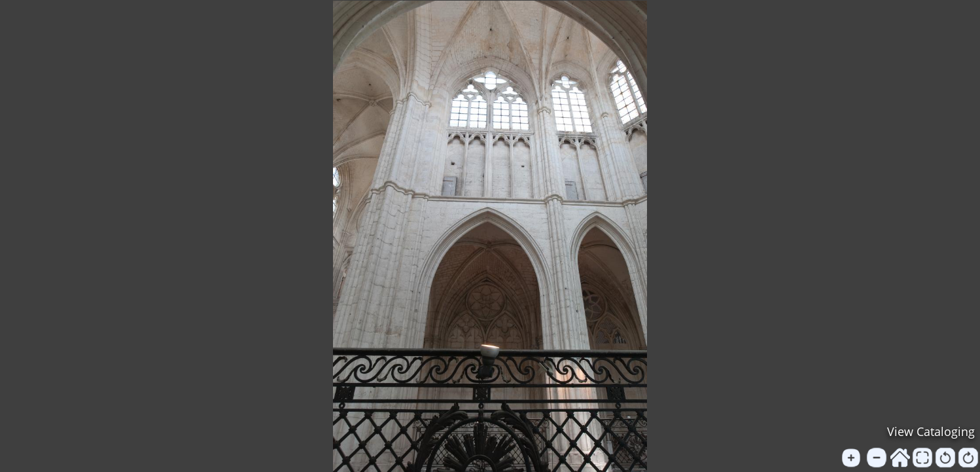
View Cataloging (931, 431)
